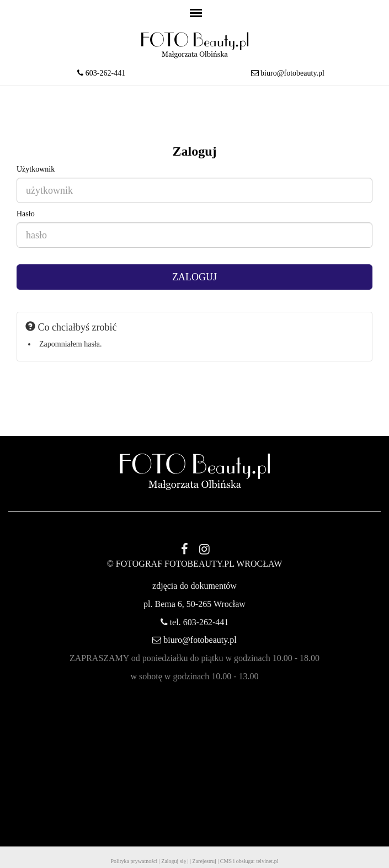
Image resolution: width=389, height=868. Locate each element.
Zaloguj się (174, 861)
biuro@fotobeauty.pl (292, 73)
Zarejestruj (204, 861)
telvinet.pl (267, 861)
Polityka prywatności (134, 861)
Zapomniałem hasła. (71, 344)
